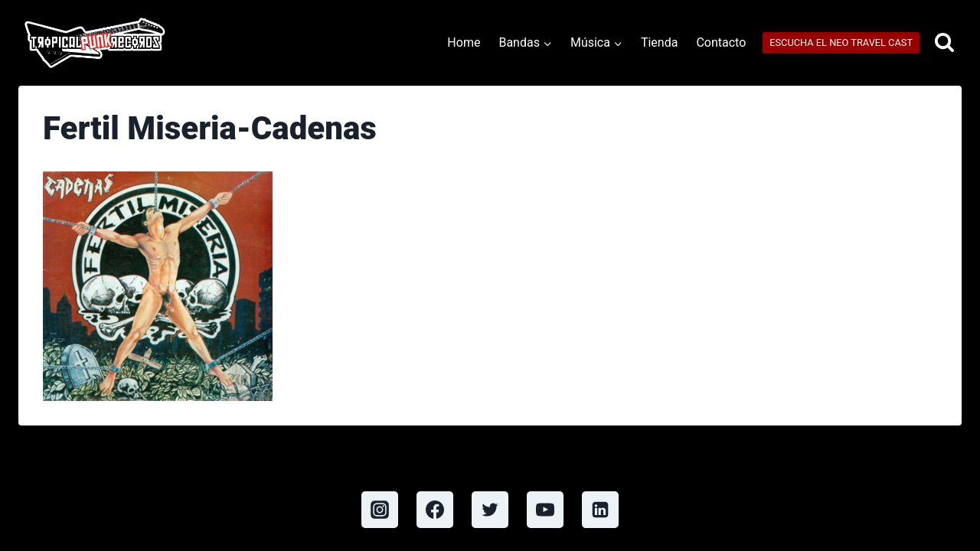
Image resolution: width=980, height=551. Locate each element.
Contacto (721, 42)
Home (464, 42)
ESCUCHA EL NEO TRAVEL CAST (841, 42)
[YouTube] (545, 510)
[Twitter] (490, 510)
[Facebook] (435, 510)
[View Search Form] (944, 43)
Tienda (659, 42)
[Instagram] (380, 510)
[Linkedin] (600, 510)
